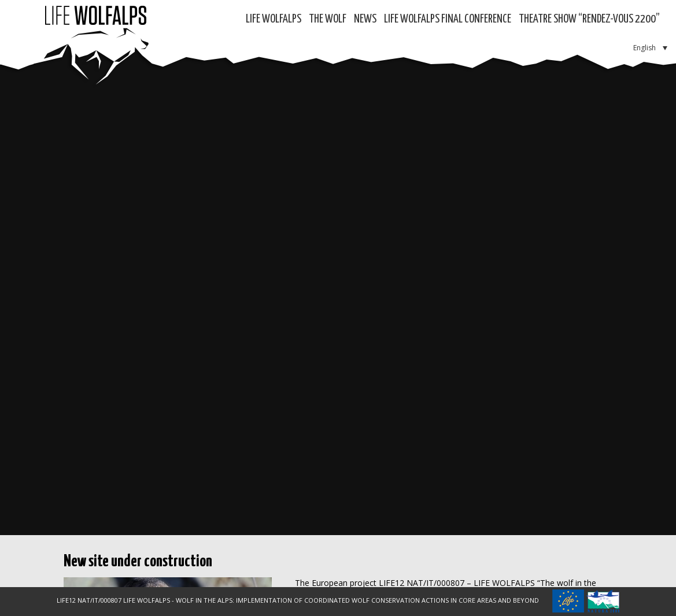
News (365, 19)
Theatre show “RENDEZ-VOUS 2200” (589, 19)
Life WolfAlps (274, 19)
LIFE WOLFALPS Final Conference (448, 19)
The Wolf (328, 19)
